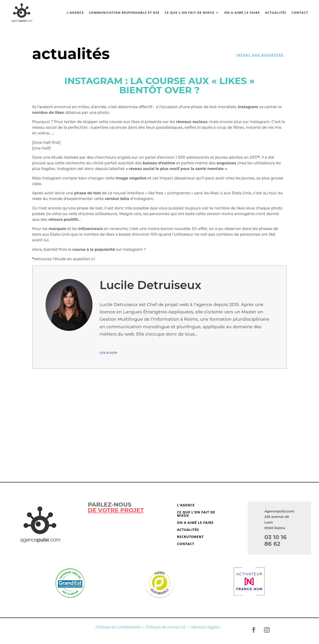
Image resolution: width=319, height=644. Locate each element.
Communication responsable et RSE (124, 13)
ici (93, 259)
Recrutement (190, 537)
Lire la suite (108, 352)
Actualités (276, 13)
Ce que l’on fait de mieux (190, 13)
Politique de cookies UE (166, 627)
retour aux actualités (260, 55)
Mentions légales (206, 627)
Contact (300, 13)
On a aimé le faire (242, 13)
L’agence (75, 13)
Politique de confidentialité (118, 627)
